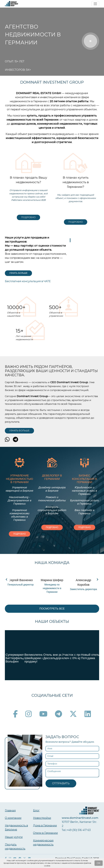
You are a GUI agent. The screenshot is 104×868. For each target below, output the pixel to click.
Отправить (61, 783)
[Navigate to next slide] (97, 579)
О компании (13, 818)
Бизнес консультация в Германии (85, 479)
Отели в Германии (45, 833)
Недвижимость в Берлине (16, 827)
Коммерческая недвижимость (43, 842)
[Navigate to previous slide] (6, 579)
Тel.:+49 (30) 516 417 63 (76, 830)
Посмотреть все (52, 609)
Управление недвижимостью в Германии (19, 479)
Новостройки (42, 818)
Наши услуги (14, 837)
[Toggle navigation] (95, 4)
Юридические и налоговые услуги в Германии (85, 491)
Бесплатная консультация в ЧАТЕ (28, 281)
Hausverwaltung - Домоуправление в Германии (19, 500)
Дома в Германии (45, 825)
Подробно (28, 217)
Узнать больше (18, 273)
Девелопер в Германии (52, 477)
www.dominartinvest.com (80, 818)
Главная (10, 810)
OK (99, 863)
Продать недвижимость (15, 847)
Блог (36, 810)
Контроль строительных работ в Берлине (52, 510)
